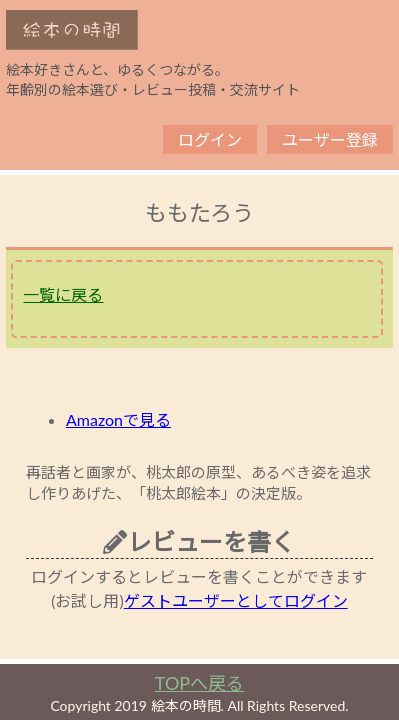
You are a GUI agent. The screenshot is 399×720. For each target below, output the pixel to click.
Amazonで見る (118, 419)
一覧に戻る (63, 294)
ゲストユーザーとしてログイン (236, 600)
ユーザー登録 (330, 139)
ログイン (210, 139)
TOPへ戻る (199, 683)
